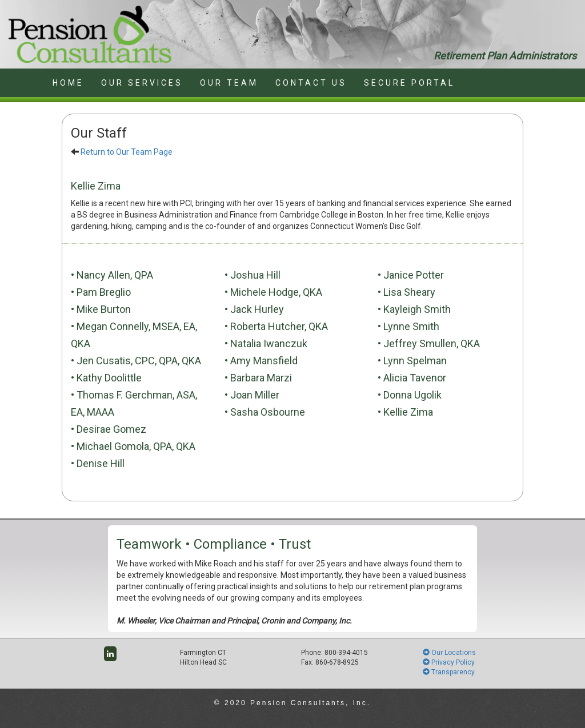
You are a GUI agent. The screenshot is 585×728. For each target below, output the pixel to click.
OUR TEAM (229, 83)
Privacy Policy (449, 662)
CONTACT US (311, 83)
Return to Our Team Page (127, 152)
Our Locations (449, 653)
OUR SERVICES (142, 83)
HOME (68, 83)
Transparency (449, 672)
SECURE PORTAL (409, 83)
